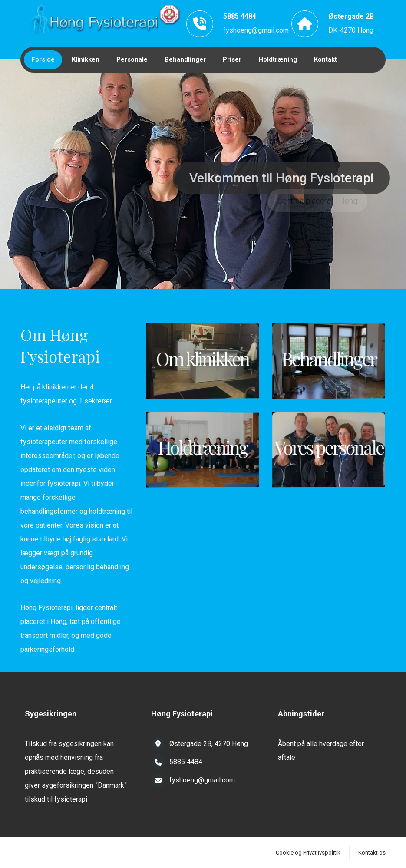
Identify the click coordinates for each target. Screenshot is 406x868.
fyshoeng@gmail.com (256, 30)
